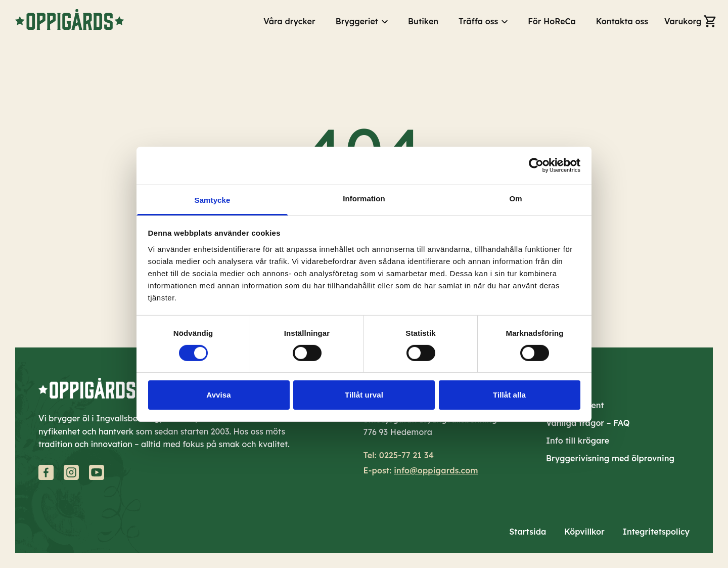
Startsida (528, 532)
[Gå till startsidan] (70, 19)
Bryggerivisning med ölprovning (610, 458)
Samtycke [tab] (213, 200)
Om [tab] (515, 198)
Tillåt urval (364, 395)
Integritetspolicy (656, 532)
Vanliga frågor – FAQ (588, 423)
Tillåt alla (509, 395)
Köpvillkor (584, 532)
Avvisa (218, 395)
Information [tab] (364, 198)
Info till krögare (578, 441)
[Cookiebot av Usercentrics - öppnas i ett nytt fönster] (536, 165)
